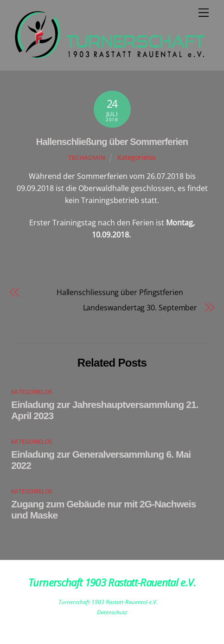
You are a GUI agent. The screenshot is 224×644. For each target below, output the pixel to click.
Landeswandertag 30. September (140, 308)
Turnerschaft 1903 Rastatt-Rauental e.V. (108, 602)
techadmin (87, 158)
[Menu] (204, 13)
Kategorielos (137, 157)
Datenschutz (112, 612)
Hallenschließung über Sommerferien (112, 142)
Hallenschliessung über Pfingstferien (105, 292)
